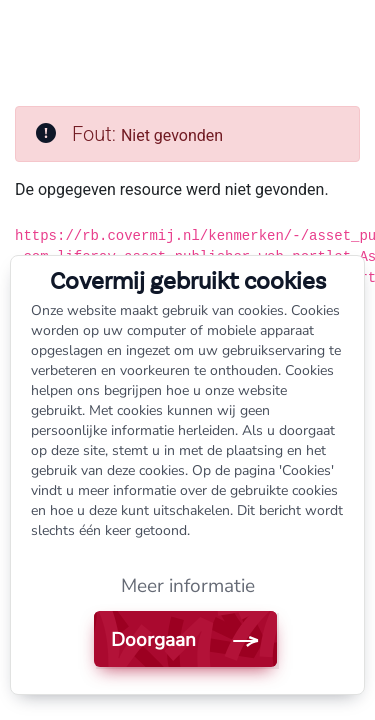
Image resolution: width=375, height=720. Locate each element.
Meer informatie (188, 586)
